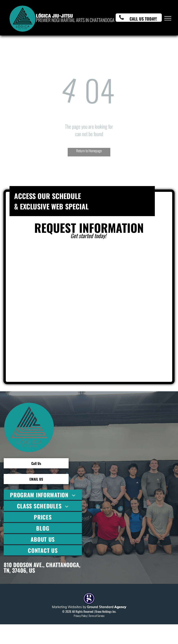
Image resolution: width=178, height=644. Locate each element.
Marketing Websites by (69, 607)
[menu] (168, 18)
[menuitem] (43, 495)
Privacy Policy (80, 616)
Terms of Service (97, 616)
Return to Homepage (89, 151)
